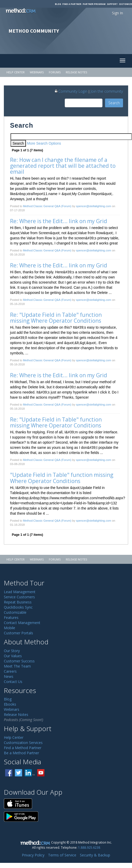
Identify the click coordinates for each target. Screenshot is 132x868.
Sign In (117, 13)
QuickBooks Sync (18, 607)
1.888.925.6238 (89, 847)
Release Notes (76, 72)
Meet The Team (17, 666)
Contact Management (22, 623)
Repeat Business (18, 602)
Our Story (12, 651)
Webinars (37, 72)
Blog (58, 4)
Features (11, 617)
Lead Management (20, 592)
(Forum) (66, 206)
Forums (55, 72)
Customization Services (23, 743)
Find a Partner (72, 4)
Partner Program (94, 4)
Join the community (107, 91)
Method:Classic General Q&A (42, 206)
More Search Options (44, 143)
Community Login (71, 91)
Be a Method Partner (21, 753)
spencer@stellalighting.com (94, 206)
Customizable (15, 612)
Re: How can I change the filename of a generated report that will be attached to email (63, 166)
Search (114, 103)
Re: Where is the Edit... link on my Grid (59, 221)
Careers (10, 671)
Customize (125, 4)
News (9, 676)
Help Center (16, 72)
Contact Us (13, 682)
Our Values (13, 656)
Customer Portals (18, 633)
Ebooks (10, 704)
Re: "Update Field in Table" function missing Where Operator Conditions (56, 318)
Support (112, 4)
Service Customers (19, 597)
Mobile (10, 628)
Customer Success (19, 661)
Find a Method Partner (23, 748)
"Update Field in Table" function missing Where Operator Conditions (62, 478)
